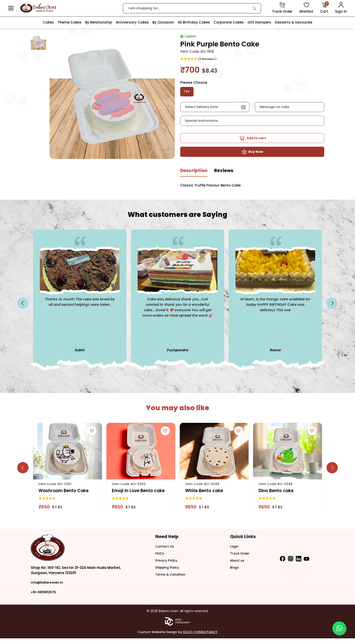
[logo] (38, 8)
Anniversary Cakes (132, 22)
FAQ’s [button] (160, 559)
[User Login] (341, 8)
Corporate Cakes (229, 22)
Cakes (48, 22)
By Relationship (99, 22)
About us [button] (238, 566)
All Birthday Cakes (194, 22)
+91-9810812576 (44, 598)
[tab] (194, 178)
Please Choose (194, 83)
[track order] (282, 8)
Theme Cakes (70, 22)
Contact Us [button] (165, 552)
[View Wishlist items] (306, 8)
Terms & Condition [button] (172, 579)
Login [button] (235, 552)
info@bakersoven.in (49, 588)
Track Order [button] (240, 559)
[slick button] (23, 309)
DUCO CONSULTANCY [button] (200, 638)
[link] (254, 8)
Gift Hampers (259, 22)
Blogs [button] (235, 572)
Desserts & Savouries (294, 22)
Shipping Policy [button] (169, 572)
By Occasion (163, 22)
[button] (11, 8)
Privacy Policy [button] (167, 566)
